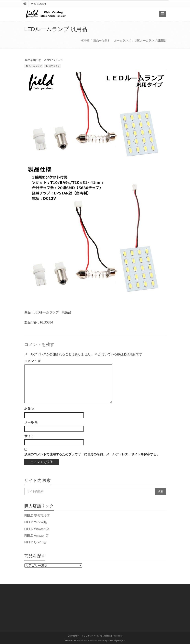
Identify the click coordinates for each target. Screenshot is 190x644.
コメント (33, 361)
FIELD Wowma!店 (37, 529)
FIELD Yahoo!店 (36, 522)
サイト (29, 436)
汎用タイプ (54, 66)
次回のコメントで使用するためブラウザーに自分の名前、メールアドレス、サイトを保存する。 (92, 454)
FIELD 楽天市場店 (37, 516)
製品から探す (102, 40)
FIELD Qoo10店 (36, 542)
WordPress (82, 641)
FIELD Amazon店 (37, 536)
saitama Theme (97, 641)
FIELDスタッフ (55, 60)
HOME (85, 40)
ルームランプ (122, 40)
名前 (29, 409)
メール (31, 422)
